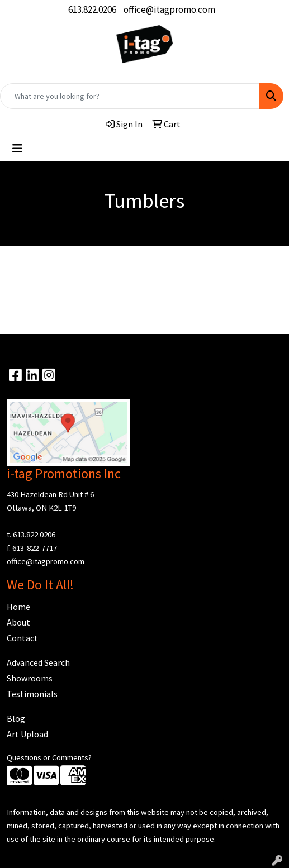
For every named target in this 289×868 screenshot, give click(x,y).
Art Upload (27, 734)
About (18, 622)
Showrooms (30, 678)
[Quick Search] (130, 96)
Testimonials (32, 694)
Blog (16, 718)
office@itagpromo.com (169, 9)
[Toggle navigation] (17, 149)
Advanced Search (38, 662)
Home (18, 607)
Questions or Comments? (49, 757)
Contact (22, 638)
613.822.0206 (92, 9)
